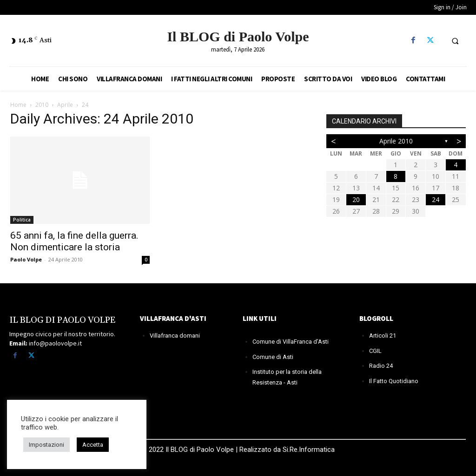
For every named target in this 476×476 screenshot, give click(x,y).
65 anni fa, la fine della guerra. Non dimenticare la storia (74, 241)
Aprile (65, 105)
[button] (455, 41)
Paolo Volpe (26, 259)
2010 (42, 105)
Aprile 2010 (396, 141)
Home (18, 105)
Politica (22, 220)
